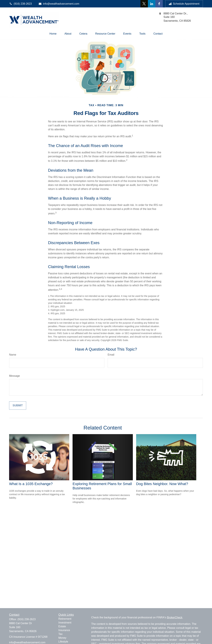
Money (62, 638)
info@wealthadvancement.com (59, 4)
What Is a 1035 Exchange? (31, 484)
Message (14, 376)
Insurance (64, 630)
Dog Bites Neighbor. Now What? (162, 484)
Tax (61, 634)
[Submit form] (18, 406)
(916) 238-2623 (26, 619)
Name (13, 355)
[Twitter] (144, 4)
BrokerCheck (175, 617)
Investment (65, 623)
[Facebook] (159, 4)
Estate (62, 626)
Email (111, 355)
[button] (53, 34)
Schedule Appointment (184, 4)
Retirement (65, 619)
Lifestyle (63, 642)
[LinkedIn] (152, 4)
